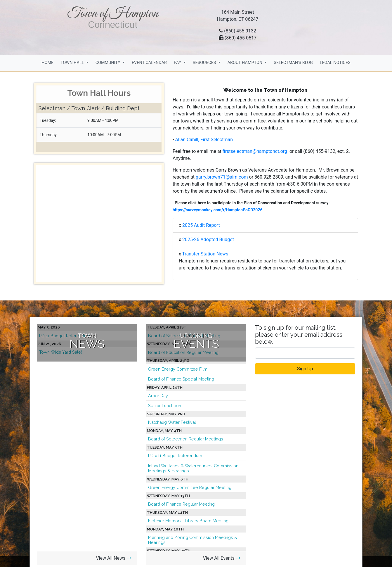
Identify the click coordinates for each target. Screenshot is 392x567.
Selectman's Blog (293, 63)
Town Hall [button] (73, 63)
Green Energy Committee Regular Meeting (190, 487)
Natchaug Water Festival (172, 422)
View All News (113, 558)
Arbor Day (158, 396)
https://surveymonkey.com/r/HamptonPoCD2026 (217, 210)
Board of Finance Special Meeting (181, 379)
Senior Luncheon (165, 406)
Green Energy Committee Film (178, 369)
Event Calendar (149, 63)
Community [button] (109, 63)
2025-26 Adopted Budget (208, 240)
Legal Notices (335, 63)
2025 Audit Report (201, 225)
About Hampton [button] (246, 63)
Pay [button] (178, 63)
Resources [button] (205, 63)
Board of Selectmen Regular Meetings (186, 439)
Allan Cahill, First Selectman (204, 140)
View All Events (222, 558)
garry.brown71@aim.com (222, 177)
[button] (46, 224)
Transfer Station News (205, 254)
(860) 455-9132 (240, 31)
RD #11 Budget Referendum (175, 455)
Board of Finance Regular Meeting (181, 504)
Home (47, 63)
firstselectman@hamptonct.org (255, 151)
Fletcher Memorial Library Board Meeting (188, 521)
